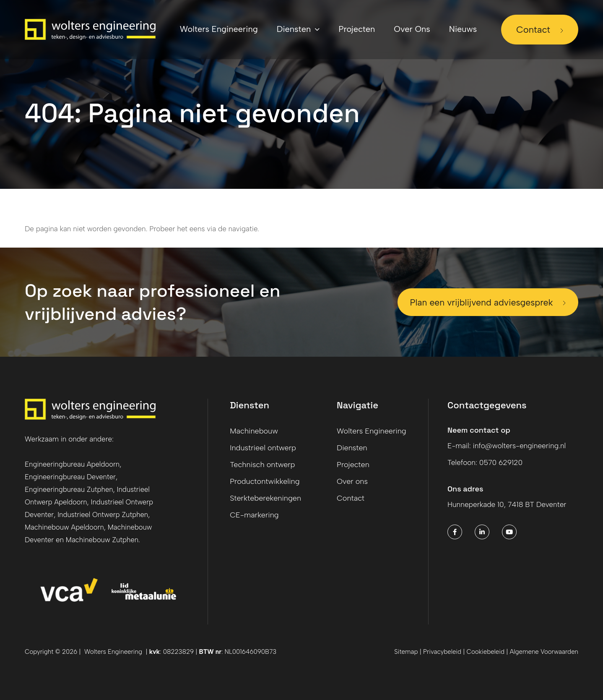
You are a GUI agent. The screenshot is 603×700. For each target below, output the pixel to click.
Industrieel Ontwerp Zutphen (105, 515)
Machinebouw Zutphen (104, 540)
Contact (533, 30)
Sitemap (406, 652)
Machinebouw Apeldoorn (65, 527)
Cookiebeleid (487, 652)
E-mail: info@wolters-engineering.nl (509, 446)
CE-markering (254, 515)
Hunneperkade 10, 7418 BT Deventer (510, 504)
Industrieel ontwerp (263, 448)
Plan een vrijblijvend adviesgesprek (476, 302)
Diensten (352, 448)
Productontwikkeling (265, 481)
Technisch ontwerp (262, 465)
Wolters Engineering (372, 431)
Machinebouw (254, 431)
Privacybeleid (442, 652)
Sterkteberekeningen (265, 498)
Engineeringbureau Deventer (71, 477)
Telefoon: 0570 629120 (487, 462)
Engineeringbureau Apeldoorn (73, 464)
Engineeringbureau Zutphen (70, 489)
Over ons (352, 481)
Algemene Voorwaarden (544, 652)
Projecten (353, 465)
